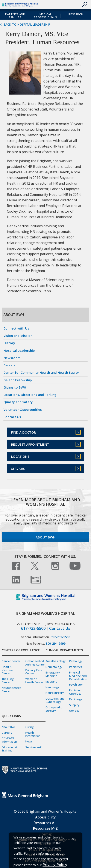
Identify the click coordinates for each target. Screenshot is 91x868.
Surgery (74, 705)
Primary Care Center (34, 672)
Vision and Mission (18, 336)
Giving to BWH (15, 387)
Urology (74, 711)
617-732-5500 (33, 628)
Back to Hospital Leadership (27, 25)
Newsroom (12, 358)
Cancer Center (11, 661)
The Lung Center (8, 681)
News (29, 741)
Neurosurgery (55, 693)
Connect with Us (16, 328)
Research (76, 14)
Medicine (51, 681)
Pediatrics (76, 667)
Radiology (76, 699)
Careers (9, 365)
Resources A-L (45, 823)
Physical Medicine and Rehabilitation (78, 676)
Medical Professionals (45, 16)
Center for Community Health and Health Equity (41, 372)
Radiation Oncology (75, 692)
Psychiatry (76, 684)
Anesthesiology (56, 661)
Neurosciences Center (11, 689)
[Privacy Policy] (55, 865)
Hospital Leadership (19, 350)
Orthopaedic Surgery (54, 709)
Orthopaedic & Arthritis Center (35, 663)
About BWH (45, 537)
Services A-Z (33, 747)
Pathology (76, 661)
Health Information (33, 734)
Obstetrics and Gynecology (55, 700)
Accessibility (45, 817)
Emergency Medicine (53, 674)
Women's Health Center (34, 681)
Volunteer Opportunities (23, 409)
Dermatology (54, 667)
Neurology (52, 687)
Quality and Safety (18, 402)
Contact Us (12, 417)
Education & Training (9, 749)
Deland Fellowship (18, 380)
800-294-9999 (56, 643)
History (9, 343)
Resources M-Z (45, 828)
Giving (29, 727)
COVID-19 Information (9, 740)
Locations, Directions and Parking (30, 395)
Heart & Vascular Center (7, 670)
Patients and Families (15, 16)
